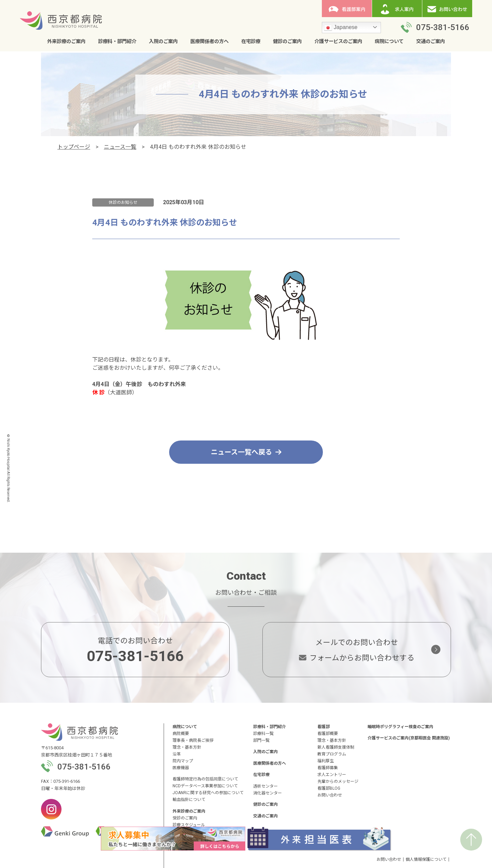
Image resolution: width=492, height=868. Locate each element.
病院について (389, 42)
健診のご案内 (287, 42)
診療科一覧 (263, 734)
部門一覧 (261, 740)
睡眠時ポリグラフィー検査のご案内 (400, 727)
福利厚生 (326, 761)
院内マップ (183, 761)
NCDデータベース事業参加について (205, 786)
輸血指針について (189, 800)
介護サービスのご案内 (338, 42)
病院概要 (181, 734)
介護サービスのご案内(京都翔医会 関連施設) (409, 738)
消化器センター (268, 793)
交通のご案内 (430, 42)
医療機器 (181, 768)
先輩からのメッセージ (338, 781)
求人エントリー (332, 775)
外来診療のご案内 (66, 42)
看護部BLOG (329, 788)
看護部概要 (328, 734)
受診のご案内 (185, 818)
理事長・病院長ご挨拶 (193, 740)
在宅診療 (251, 42)
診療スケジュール (189, 825)
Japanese (341, 28)
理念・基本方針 (187, 747)
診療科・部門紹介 (117, 42)
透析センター (265, 786)
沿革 (177, 754)
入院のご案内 (163, 42)
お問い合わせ (330, 795)
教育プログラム (332, 754)
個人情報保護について (426, 859)
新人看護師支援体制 (336, 747)
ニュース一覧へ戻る (246, 452)
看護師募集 (328, 768)
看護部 (324, 727)
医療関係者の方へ (209, 42)
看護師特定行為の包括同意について (205, 779)
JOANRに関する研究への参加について (208, 793)
